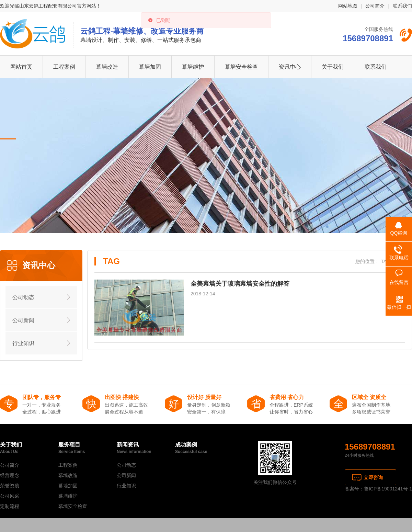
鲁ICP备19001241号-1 (388, 489)
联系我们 (402, 6)
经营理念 (10, 475)
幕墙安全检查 (241, 67)
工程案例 (64, 67)
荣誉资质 (10, 486)
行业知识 (23, 343)
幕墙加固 (150, 67)
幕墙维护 (193, 67)
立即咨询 (373, 477)
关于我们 (333, 67)
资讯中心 (290, 67)
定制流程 (10, 506)
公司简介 (375, 6)
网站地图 (348, 6)
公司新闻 (23, 320)
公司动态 (23, 297)
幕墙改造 (107, 67)
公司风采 (10, 496)
